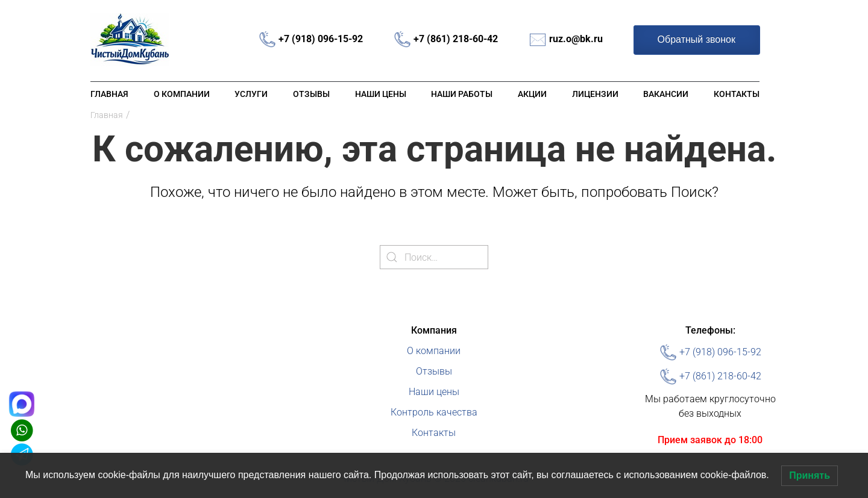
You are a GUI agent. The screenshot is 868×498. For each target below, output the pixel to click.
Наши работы (462, 94)
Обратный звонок (697, 39)
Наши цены (381, 94)
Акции (532, 94)
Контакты (737, 94)
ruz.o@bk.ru (576, 39)
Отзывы (311, 94)
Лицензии (595, 94)
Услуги (251, 94)
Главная (109, 94)
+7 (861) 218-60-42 (456, 39)
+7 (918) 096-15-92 (321, 39)
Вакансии (666, 94)
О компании (182, 94)
